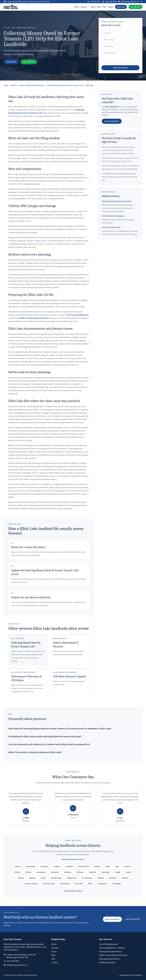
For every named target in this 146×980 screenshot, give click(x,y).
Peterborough (56, 878)
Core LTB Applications (108, 944)
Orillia (90, 884)
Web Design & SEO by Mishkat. (131, 975)
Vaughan (57, 866)
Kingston (32, 878)
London (129, 872)
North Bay (79, 884)
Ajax (117, 866)
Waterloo (92, 872)
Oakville (97, 866)
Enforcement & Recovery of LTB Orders (117, 201)
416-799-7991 (135, 7)
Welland (101, 878)
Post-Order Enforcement (111, 227)
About (93, 7)
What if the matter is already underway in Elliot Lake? (35, 752)
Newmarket (41, 872)
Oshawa (28, 872)
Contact (110, 7)
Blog (99, 7)
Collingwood (102, 884)
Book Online (11, 62)
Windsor (125, 878)
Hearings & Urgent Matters (111, 951)
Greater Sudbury (31, 884)
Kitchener (80, 872)
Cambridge (106, 872)
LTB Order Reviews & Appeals (69, 676)
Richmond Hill (83, 866)
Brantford (113, 878)
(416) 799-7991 (29, 62)
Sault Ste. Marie (49, 884)
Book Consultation (120, 68)
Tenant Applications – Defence (112, 948)
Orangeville (117, 884)
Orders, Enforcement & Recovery (32, 85)
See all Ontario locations (73, 891)
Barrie (43, 878)
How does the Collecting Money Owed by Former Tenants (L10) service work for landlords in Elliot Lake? (60, 729)
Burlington (55, 872)
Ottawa (21, 878)
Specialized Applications (109, 959)
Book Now (121, 7)
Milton (108, 866)
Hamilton (68, 872)
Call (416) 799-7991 (133, 919)
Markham (69, 866)
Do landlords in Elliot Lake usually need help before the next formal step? (45, 736)
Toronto (18, 866)
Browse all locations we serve (73, 859)
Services (14, 85)
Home (77, 7)
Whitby (17, 872)
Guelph (118, 872)
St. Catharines (87, 878)
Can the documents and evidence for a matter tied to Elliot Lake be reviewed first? (49, 744)
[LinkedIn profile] (141, 2)
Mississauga (31, 866)
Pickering (128, 866)
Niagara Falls (72, 878)
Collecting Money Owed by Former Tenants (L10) (65, 85)
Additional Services (107, 962)
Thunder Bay (65, 884)
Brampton (44, 866)
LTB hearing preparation (78, 315)
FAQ (104, 7)
